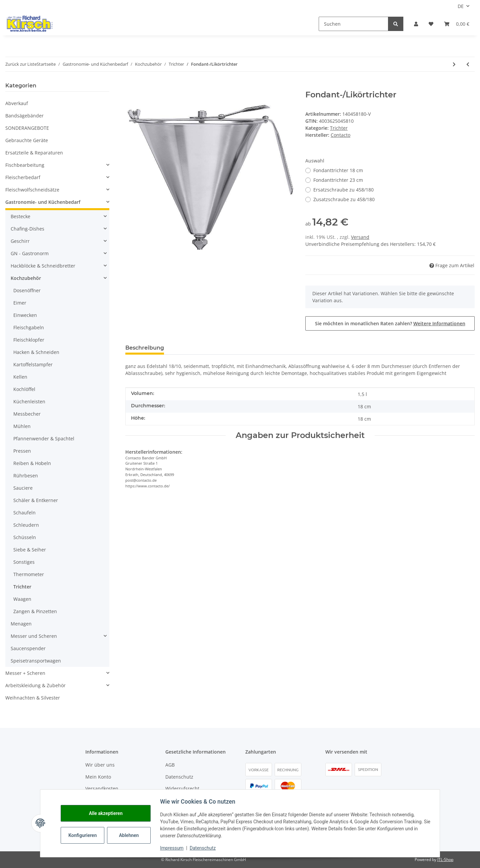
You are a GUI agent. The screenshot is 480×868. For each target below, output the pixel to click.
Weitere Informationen (439, 323)
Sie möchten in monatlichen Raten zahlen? (390, 323)
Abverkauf (17, 103)
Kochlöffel (24, 389)
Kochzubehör (26, 278)
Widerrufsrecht (182, 788)
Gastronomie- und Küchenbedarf (43, 202)
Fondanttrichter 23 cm (338, 180)
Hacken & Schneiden (36, 352)
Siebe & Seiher (30, 550)
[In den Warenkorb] (131, 86)
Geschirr (20, 241)
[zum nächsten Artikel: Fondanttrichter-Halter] (454, 64)
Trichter (339, 128)
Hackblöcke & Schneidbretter (43, 266)
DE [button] (461, 6)
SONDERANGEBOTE (27, 128)
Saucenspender (28, 648)
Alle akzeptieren (108, 813)
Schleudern (26, 525)
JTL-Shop (445, 859)
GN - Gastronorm (30, 253)
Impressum (174, 848)
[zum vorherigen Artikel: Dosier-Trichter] (468, 64)
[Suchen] (353, 24)
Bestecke (20, 216)
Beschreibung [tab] (145, 348)
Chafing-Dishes (27, 229)
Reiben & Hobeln (32, 463)
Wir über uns (100, 765)
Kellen (20, 377)
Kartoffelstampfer (33, 364)
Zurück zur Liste (21, 64)
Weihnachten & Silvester (33, 698)
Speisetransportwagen (36, 661)
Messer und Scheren (34, 636)
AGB (170, 765)
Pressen (22, 451)
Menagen (21, 624)
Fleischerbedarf (23, 177)
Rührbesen (26, 476)
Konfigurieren (85, 835)
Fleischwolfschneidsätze (32, 190)
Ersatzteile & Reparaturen (34, 153)
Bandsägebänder (24, 116)
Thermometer (29, 574)
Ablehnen (131, 835)
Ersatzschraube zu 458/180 (343, 190)
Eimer (20, 303)
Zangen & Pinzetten (35, 611)
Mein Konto (98, 777)
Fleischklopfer (29, 340)
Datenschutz (179, 777)
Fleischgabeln (29, 327)
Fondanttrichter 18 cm (338, 170)
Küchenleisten (29, 401)
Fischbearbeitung (25, 165)
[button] (416, 24)
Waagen (22, 599)
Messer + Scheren (25, 673)
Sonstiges (24, 562)
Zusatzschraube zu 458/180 (344, 199)
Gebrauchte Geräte (27, 140)
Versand (360, 237)
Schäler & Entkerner (36, 500)
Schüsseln (25, 537)
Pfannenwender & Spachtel (44, 439)
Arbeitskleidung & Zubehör (35, 685)
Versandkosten (102, 788)
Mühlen (22, 426)
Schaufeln (24, 513)
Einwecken (25, 315)
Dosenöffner (27, 290)
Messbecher (27, 414)
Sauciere (23, 488)
